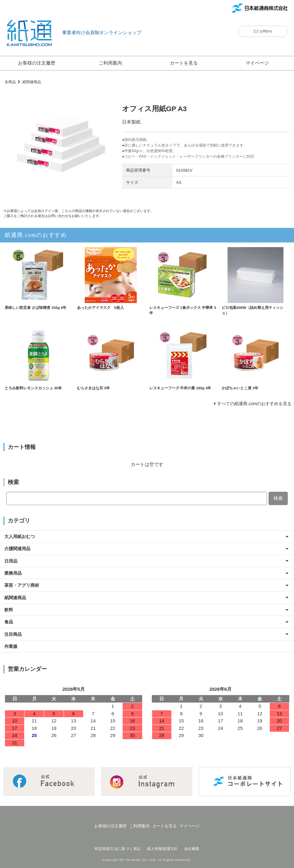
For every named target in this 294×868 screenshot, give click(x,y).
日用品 (12, 562)
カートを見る (184, 63)
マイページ (257, 63)
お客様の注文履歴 (37, 63)
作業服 (12, 646)
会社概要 (191, 845)
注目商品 (14, 634)
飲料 (9, 610)
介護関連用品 (19, 550)
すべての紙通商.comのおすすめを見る (252, 406)
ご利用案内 (110, 63)
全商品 (11, 82)
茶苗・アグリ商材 (23, 586)
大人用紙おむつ (21, 538)
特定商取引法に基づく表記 (119, 845)
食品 (9, 622)
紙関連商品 (33, 82)
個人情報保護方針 (162, 845)
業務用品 (14, 574)
